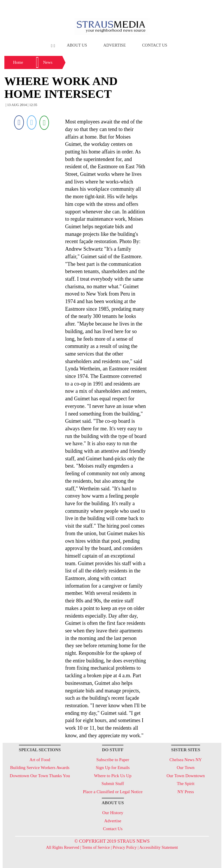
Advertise (114, 45)
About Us (77, 45)
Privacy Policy (125, 847)
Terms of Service (96, 847)
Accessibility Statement (159, 847)
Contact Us (155, 45)
